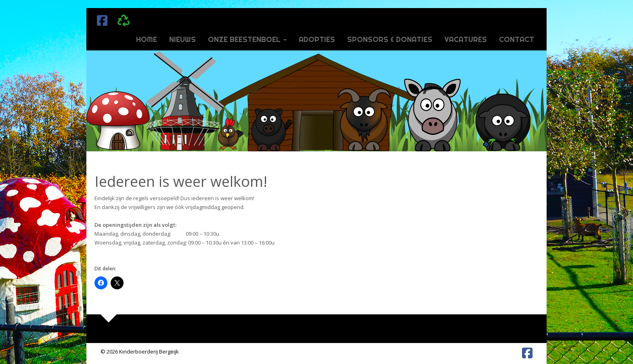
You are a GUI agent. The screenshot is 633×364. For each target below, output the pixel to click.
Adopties (317, 39)
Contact (517, 39)
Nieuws (182, 39)
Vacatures (466, 39)
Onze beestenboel (247, 39)
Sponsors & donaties (390, 39)
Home (147, 39)
